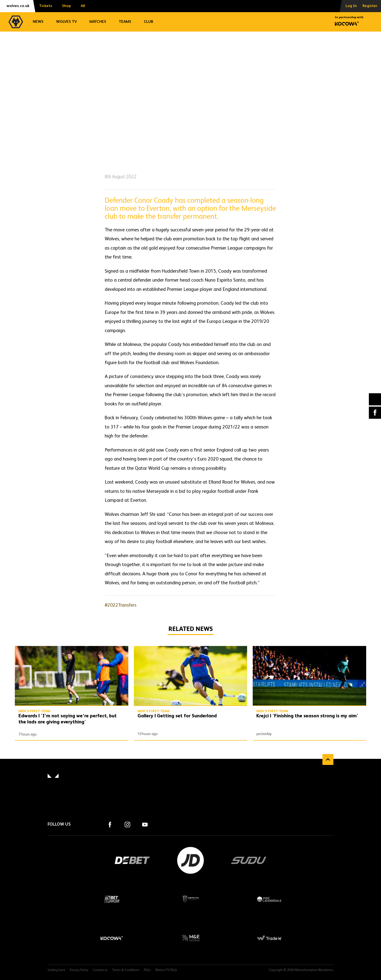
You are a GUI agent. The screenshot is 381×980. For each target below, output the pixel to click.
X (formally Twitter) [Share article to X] (375, 399)
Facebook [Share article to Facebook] (375, 413)
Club (149, 22)
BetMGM (112, 899)
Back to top (328, 759)
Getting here (56, 970)
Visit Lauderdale (269, 899)
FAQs (147, 970)
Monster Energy (190, 899)
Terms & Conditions (126, 970)
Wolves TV (66, 22)
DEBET (132, 860)
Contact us (100, 970)
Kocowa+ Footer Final (112, 938)
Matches (98, 22)
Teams (125, 22)
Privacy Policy (79, 970)
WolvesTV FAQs (166, 970)
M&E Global (190, 938)
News (38, 22)
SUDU (249, 860)
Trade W (269, 938)
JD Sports (190, 860)
